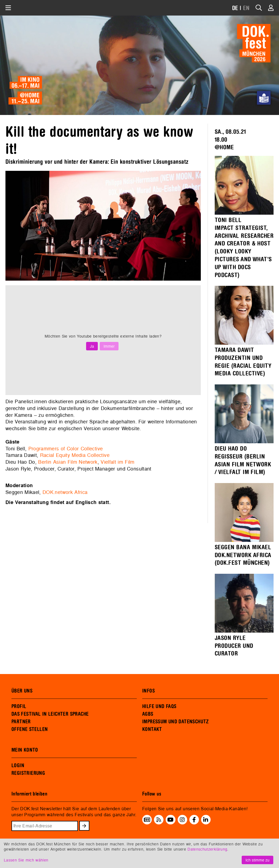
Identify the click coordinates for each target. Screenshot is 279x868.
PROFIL (19, 706)
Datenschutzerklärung (207, 849)
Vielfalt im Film (117, 462)
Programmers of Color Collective (66, 449)
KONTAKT (152, 729)
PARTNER (21, 722)
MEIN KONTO (25, 750)
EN (246, 8)
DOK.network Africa (65, 492)
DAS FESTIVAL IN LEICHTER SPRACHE (50, 714)
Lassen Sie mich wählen (26, 860)
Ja (92, 346)
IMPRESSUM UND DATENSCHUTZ (176, 722)
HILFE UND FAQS (159, 706)
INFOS (148, 691)
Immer (109, 346)
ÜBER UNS (22, 691)
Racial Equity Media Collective (75, 455)
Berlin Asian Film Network (68, 462)
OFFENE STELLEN (30, 729)
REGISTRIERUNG (28, 773)
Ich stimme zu (257, 860)
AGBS (148, 714)
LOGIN (18, 766)
